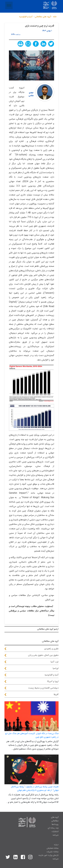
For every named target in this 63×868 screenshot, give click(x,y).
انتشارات (55, 832)
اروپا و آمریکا (53, 681)
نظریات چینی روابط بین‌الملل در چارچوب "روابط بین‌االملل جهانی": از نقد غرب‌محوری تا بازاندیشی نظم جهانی (35, 789)
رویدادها (55, 824)
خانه (55, 17)
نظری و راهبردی (51, 649)
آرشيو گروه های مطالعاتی (48, 629)
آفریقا (56, 695)
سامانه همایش (53, 848)
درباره (56, 845)
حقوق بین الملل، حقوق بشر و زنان (43, 655)
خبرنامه (56, 835)
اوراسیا (56, 668)
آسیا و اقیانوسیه (52, 675)
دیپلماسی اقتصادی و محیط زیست (43, 688)
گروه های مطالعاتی (55, 819)
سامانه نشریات (53, 852)
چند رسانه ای (53, 828)
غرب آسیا (55, 662)
